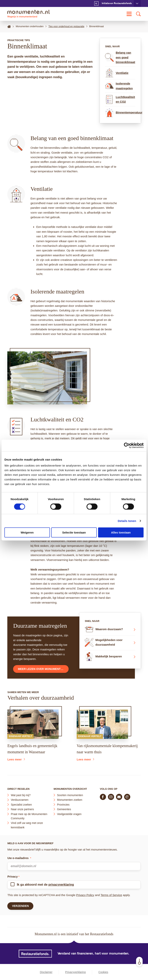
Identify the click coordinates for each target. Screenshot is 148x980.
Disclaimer (46, 972)
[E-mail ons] (119, 796)
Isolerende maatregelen (119, 86)
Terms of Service (111, 894)
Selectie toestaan (74, 532)
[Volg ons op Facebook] (103, 796)
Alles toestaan (121, 532)
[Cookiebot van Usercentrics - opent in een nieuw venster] (127, 445)
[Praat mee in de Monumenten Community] (127, 796)
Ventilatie (117, 73)
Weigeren (27, 532)
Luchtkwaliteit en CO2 (120, 99)
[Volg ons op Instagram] (111, 796)
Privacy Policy (85, 894)
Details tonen (127, 521)
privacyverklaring (61, 884)
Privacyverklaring (75, 972)
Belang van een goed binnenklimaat (120, 57)
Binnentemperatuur (120, 113)
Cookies (103, 972)
